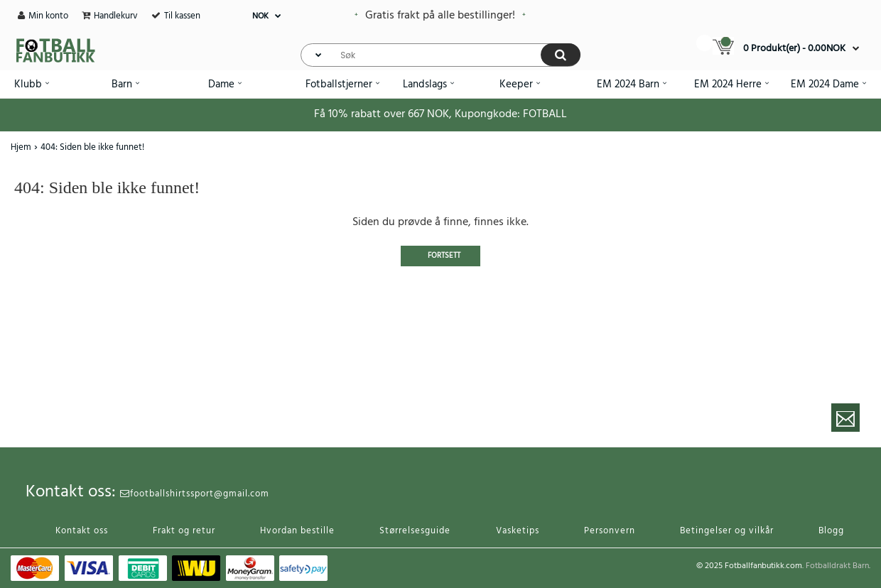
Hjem (21, 147)
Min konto (48, 16)
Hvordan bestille (297, 531)
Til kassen (182, 16)
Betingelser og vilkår (727, 531)
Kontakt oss (82, 531)
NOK (260, 16)
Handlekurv (116, 16)
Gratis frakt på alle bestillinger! (440, 16)
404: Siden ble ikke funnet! (92, 147)
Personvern (610, 531)
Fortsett (444, 256)
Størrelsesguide (415, 531)
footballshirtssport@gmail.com (195, 494)
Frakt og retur (184, 531)
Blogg (831, 531)
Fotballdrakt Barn (837, 566)
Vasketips (518, 531)
